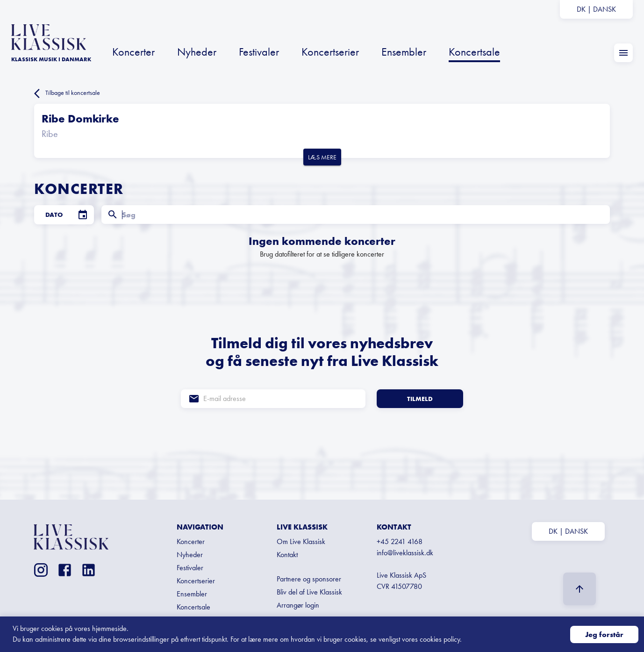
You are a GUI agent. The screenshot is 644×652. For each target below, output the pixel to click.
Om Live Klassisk (301, 541)
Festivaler (259, 52)
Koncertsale (474, 52)
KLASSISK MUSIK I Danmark (51, 59)
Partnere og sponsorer (309, 579)
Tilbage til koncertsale (67, 93)
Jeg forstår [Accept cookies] (604, 634)
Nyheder (197, 52)
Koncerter (133, 52)
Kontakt (287, 555)
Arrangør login (298, 605)
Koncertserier (330, 52)
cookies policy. (441, 639)
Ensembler (404, 52)
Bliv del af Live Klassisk (309, 592)
